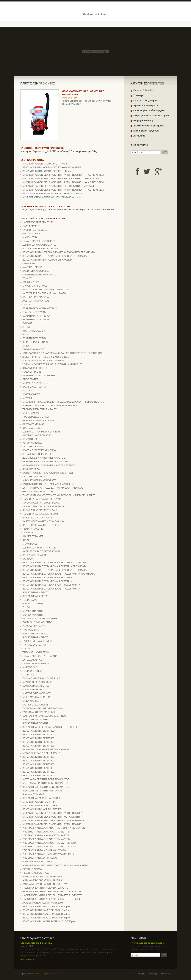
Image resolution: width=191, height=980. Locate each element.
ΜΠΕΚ (26, 346)
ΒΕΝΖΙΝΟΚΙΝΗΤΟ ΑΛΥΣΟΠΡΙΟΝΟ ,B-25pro (46, 906)
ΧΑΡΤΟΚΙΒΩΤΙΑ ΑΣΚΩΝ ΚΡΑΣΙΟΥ (41, 525)
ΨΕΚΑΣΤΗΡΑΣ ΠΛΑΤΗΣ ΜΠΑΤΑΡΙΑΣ (42, 791)
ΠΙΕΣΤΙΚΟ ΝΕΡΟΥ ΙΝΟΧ (36, 873)
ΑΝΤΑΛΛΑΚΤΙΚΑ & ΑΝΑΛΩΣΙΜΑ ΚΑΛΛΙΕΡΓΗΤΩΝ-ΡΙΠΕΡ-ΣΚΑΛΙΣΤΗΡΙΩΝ (62, 353)
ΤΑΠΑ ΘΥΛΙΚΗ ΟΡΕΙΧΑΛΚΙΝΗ (39, 712)
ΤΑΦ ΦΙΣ (27, 649)
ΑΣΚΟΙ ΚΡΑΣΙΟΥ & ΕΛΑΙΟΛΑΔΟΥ (40, 248)
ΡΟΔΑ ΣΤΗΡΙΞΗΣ (32, 372)
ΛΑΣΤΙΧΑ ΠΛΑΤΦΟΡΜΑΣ (36, 301)
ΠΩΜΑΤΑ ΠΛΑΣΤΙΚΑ (33, 529)
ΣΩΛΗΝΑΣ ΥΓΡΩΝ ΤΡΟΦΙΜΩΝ (39, 548)
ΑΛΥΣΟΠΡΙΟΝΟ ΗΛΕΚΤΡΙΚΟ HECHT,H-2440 (47, 197)
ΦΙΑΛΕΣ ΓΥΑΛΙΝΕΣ (33, 536)
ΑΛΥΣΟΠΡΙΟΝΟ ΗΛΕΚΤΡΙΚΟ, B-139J (43, 903)
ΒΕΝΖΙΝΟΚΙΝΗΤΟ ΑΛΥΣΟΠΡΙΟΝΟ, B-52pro (46, 914)
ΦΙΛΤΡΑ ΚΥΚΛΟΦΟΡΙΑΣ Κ (37, 435)
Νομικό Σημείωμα (51, 974)
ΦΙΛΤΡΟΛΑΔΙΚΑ (31, 234)
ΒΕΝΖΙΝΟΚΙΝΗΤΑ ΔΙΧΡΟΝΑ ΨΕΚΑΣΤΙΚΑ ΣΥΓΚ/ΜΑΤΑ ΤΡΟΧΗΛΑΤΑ (59, 252)
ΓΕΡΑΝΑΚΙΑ (29, 263)
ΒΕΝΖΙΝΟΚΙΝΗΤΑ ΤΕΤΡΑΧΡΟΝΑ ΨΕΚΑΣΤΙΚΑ (47, 577)
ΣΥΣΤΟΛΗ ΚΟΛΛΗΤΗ (34, 626)
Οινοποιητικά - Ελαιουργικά (149, 110)
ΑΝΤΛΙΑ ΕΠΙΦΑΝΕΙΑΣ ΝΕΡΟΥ (39, 861)
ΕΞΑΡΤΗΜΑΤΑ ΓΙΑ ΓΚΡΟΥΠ (37, 316)
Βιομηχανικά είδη (143, 121)
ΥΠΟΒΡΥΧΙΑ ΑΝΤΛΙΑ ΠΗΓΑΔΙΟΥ (40, 858)
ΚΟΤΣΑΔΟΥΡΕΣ (31, 394)
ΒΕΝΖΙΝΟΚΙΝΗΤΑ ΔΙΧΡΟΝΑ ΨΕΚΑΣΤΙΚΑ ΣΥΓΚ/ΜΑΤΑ (51, 585)
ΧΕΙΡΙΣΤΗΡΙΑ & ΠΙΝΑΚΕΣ (36, 342)
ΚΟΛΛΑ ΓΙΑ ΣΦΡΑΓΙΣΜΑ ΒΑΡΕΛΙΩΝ (42, 503)
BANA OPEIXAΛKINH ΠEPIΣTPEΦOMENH (46, 749)
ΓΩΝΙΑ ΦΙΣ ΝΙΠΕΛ (32, 671)
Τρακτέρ (138, 95)
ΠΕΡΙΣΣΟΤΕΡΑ (26, 960)
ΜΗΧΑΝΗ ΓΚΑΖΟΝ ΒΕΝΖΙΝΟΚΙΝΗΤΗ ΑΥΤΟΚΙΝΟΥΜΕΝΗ (53, 175)
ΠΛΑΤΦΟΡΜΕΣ (31, 226)
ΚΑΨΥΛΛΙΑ (28, 533)
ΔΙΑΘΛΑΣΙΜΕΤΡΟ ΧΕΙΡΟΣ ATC (39, 480)
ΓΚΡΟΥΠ (27, 323)
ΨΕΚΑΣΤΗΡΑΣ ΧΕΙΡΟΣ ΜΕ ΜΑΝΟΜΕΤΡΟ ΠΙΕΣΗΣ (50, 727)
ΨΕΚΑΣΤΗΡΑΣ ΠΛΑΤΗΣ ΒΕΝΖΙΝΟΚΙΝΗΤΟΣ (46, 787)
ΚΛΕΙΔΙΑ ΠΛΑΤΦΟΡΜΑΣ (36, 271)
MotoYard (89, 186)
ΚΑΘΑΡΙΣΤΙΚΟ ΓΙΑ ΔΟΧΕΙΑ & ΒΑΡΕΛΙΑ (43, 506)
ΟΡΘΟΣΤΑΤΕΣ (30, 379)
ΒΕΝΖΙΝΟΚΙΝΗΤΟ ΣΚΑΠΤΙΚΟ (38, 731)
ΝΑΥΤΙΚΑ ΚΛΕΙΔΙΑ (32, 267)
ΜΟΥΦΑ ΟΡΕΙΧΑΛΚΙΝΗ (35, 705)
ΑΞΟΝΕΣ (27, 327)
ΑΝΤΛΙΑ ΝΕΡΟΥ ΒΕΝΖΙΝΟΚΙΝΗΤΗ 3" (43, 880)
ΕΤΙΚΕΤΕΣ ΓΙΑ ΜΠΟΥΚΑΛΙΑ (37, 518)
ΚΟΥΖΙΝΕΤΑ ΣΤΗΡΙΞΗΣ (35, 368)
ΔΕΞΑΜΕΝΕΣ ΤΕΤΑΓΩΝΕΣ (37, 454)
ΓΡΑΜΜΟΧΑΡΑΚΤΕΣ (34, 349)
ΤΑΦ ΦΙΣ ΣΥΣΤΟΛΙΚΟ (34, 645)
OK (165, 152)
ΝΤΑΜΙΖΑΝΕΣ (30, 544)
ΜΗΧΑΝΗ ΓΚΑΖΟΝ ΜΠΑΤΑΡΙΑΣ (40, 164)
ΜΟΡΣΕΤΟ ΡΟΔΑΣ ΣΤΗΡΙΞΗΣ (39, 375)
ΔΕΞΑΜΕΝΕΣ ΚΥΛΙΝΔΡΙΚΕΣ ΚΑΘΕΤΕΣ (44, 458)
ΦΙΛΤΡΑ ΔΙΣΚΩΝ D (32, 428)
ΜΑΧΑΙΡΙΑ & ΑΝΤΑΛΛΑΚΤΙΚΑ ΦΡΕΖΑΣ (43, 361)
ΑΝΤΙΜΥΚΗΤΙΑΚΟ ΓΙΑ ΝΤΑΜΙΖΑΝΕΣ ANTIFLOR (48, 484)
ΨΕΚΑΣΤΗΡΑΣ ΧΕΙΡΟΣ (35, 592)
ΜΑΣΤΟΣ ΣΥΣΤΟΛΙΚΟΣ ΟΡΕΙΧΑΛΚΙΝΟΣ (44, 716)
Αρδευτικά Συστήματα (146, 105)
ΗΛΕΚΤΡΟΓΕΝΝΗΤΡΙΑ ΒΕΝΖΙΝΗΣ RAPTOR (46, 888)
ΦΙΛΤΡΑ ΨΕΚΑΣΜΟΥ (34, 331)
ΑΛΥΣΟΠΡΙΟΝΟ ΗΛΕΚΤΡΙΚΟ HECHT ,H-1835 (47, 193)
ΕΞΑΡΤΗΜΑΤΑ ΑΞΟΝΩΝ (36, 320)
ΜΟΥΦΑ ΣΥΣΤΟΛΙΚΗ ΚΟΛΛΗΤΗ (40, 618)
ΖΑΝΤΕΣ (27, 304)
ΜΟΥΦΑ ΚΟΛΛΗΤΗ (33, 611)
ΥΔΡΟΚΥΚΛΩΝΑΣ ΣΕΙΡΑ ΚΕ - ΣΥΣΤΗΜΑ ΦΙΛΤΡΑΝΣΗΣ (52, 364)
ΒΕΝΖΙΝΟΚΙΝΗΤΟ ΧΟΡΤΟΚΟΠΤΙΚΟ (42, 167)
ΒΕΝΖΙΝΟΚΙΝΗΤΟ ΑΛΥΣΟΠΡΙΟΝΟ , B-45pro (46, 910)
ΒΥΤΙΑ (26, 334)
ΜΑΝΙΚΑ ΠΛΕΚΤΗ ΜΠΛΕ (36, 686)
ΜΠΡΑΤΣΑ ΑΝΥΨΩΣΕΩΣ (36, 383)
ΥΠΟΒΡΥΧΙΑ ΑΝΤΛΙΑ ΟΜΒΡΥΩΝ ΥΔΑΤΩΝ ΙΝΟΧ (48, 854)
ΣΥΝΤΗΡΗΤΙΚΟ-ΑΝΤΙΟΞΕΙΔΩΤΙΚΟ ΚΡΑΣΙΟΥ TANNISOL (53, 488)
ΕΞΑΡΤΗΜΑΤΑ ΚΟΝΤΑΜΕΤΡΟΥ (40, 308)
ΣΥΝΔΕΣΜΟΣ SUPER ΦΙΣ (37, 663)
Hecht (64, 164)
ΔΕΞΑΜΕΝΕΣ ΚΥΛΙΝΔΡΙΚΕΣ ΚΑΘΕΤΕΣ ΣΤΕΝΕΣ (49, 465)
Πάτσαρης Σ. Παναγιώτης (159, 974)
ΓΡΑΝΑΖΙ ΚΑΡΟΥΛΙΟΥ (34, 312)
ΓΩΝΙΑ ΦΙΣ (28, 675)
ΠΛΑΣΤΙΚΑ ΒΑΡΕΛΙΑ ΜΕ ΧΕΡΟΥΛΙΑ (42, 499)
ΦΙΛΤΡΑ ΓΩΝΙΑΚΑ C (33, 424)
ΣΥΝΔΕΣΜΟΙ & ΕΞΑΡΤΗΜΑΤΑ (39, 241)
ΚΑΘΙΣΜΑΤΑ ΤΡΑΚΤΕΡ (35, 387)
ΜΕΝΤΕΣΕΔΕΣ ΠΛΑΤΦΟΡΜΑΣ (39, 275)
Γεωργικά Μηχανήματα (146, 100)
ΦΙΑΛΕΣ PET (29, 540)
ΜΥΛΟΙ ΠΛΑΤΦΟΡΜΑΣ (35, 286)
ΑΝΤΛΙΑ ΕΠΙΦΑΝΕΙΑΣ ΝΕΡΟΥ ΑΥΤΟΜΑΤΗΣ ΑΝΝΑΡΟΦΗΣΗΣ (55, 865)
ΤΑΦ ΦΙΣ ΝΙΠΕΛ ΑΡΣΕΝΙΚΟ (37, 641)
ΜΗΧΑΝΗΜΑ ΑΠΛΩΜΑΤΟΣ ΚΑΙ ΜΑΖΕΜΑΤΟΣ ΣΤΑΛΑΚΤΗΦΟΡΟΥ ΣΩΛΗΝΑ (63, 402)
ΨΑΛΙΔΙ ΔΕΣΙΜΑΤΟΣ (33, 794)
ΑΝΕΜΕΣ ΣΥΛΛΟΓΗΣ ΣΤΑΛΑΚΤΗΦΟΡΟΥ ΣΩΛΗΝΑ (50, 406)
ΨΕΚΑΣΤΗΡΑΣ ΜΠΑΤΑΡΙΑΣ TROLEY (42, 798)
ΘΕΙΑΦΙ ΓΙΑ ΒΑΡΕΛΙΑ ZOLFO (38, 491)
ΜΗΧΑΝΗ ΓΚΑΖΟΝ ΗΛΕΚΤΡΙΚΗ (40, 802)
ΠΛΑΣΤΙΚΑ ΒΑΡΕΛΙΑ (34, 477)
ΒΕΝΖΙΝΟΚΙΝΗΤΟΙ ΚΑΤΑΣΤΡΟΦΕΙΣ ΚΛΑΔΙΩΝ (47, 260)
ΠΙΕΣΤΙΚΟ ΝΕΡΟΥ (32, 869)
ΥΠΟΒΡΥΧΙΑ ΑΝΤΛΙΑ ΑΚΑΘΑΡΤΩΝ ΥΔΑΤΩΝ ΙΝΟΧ (49, 843)
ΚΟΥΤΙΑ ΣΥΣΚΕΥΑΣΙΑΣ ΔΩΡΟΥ (39, 450)
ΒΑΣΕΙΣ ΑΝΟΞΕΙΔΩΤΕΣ (35, 555)
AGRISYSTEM (69, 98)
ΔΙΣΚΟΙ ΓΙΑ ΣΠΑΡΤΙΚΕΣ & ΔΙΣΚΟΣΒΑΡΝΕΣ (46, 357)
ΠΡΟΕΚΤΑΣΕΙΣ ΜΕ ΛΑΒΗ (36, 417)
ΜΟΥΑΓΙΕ (28, 398)
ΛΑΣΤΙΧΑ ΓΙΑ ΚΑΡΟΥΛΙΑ (36, 297)
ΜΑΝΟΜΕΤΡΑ (30, 237)
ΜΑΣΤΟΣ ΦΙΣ (30, 667)
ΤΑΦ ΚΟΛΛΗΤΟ (31, 630)
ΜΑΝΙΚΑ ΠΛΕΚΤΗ (32, 690)
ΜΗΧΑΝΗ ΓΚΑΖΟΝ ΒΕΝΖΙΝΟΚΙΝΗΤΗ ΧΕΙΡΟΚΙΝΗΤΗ (51, 179)
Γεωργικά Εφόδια (143, 90)
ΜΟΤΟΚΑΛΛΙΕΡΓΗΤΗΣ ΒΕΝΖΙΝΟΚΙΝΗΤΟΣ (46, 779)
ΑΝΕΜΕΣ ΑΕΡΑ (31, 282)
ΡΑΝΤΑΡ (27, 391)
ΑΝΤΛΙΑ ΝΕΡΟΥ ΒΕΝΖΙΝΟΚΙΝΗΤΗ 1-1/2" (45, 884)
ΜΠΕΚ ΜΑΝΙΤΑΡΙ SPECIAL (37, 697)
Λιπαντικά (139, 136)
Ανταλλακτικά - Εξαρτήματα (149, 126)
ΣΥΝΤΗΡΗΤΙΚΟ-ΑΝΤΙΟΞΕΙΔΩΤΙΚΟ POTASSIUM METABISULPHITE (59, 495)
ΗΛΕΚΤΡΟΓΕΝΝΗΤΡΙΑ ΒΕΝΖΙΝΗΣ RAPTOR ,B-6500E (52, 892)
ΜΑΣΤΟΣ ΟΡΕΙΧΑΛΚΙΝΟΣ (37, 693)
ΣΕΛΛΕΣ (27, 278)
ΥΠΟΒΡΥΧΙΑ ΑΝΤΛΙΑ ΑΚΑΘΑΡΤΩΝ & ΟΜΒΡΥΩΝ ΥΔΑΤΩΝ (54, 828)
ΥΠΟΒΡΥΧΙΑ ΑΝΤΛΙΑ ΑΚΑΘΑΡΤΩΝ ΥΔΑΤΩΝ (46, 832)
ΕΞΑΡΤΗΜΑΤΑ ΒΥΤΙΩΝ (35, 338)
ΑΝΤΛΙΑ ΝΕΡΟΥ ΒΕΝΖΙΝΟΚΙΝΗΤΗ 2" (43, 877)
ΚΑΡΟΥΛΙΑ (28, 559)
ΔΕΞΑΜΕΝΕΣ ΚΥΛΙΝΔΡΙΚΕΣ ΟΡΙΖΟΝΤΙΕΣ (45, 461)
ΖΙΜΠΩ (26, 607)
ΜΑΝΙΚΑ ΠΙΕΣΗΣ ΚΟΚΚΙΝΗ (37, 682)
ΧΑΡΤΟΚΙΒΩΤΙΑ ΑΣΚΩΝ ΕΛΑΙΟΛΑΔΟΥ (43, 521)
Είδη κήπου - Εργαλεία (146, 131)
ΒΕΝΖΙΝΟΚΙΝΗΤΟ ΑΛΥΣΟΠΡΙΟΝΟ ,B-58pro (46, 918)
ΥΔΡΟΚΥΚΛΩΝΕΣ (32, 443)
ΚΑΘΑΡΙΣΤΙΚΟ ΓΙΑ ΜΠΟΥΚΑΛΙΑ (40, 510)
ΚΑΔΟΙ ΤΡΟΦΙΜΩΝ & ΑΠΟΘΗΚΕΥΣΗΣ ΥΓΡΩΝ (48, 473)
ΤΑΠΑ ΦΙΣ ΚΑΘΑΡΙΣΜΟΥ (36, 652)
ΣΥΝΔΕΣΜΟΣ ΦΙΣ (32, 660)
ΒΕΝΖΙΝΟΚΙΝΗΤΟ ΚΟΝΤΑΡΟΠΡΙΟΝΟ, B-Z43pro (49, 921)
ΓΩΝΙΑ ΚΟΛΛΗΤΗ (32, 600)
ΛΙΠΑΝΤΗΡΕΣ (30, 439)
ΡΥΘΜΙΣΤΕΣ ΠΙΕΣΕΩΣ (35, 230)
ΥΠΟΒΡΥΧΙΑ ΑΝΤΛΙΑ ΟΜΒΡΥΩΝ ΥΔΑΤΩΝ (45, 850)
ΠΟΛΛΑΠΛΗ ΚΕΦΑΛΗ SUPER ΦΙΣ (41, 678)
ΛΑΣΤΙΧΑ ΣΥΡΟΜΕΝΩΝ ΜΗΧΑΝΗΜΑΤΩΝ (45, 293)
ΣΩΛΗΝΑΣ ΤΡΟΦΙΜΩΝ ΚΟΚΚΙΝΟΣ (41, 432)
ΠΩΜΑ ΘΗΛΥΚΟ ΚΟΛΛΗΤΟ (37, 622)
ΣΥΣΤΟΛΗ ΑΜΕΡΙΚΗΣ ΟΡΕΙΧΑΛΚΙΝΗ (43, 708)
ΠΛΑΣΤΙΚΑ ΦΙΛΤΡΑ (33, 447)
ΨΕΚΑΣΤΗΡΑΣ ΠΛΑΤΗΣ (35, 720)
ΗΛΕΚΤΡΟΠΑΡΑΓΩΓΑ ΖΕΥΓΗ (38, 222)
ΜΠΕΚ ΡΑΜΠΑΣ (31, 413)
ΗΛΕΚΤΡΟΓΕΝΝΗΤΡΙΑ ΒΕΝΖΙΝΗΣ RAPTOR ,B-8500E (52, 899)
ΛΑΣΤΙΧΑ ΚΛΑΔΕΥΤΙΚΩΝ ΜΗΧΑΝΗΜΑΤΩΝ (46, 290)
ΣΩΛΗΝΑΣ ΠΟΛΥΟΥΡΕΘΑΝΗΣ (39, 245)
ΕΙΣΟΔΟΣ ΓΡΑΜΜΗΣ (34, 604)
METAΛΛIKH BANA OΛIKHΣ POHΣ (41, 753)
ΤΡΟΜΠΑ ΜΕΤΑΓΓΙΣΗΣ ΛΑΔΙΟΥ (40, 409)
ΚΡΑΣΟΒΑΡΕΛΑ (31, 469)
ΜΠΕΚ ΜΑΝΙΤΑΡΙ (32, 701)
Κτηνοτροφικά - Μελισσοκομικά (151, 116)
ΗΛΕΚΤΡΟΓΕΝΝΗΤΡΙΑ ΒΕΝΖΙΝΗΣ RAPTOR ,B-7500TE (52, 895)
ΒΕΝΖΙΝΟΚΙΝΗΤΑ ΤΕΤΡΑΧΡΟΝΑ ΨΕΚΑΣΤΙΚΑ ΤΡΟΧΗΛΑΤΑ (54, 256)
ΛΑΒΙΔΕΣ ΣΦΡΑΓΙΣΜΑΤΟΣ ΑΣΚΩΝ (41, 551)
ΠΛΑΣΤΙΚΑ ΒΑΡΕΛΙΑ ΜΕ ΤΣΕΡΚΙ (40, 514)
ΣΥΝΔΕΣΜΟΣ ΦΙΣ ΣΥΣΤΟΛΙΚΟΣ (40, 656)
